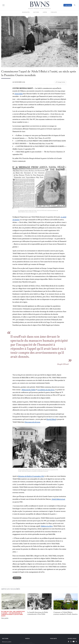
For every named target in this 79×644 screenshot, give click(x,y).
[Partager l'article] (60, 82)
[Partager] (17, 578)
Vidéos (45, 12)
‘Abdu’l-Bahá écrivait (58, 499)
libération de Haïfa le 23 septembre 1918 (31, 476)
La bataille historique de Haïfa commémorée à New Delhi (38, 613)
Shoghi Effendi (51, 419)
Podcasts (54, 12)
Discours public (7, 642)
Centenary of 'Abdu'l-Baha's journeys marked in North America (65, 613)
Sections (36, 12)
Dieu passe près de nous (32, 422)
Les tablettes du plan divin (46, 390)
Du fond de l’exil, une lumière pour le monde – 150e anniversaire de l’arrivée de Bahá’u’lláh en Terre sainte (13, 614)
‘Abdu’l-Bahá (19, 94)
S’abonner (68, 5)
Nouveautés (26, 12)
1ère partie (5, 618)
